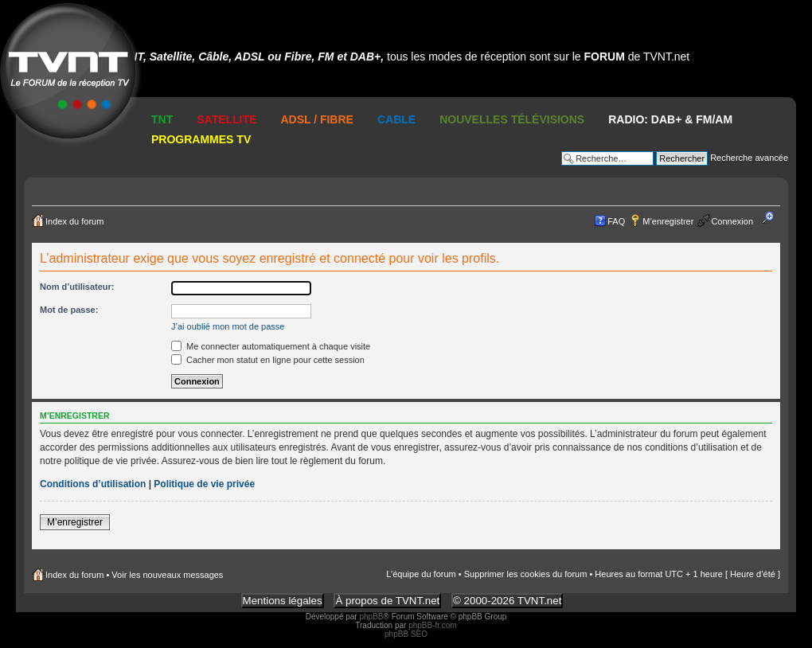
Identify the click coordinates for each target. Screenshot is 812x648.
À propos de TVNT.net (387, 601)
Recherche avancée (749, 158)
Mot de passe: (69, 310)
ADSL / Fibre (317, 119)
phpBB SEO (406, 634)
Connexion (732, 221)
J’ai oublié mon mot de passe (228, 326)
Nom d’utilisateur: (77, 287)
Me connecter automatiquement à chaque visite (271, 346)
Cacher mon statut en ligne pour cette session (268, 360)
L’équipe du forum (421, 574)
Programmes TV (201, 139)
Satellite (226, 119)
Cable (396, 119)
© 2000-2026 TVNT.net (507, 601)
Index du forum (74, 221)
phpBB (371, 617)
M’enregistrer (668, 221)
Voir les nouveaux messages (167, 575)
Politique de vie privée (204, 484)
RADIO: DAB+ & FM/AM (670, 119)
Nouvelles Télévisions (512, 119)
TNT (162, 119)
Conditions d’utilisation (93, 484)
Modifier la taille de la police (773, 218)
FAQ (616, 221)
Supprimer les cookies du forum (526, 574)
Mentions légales (283, 601)
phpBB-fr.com (433, 625)
